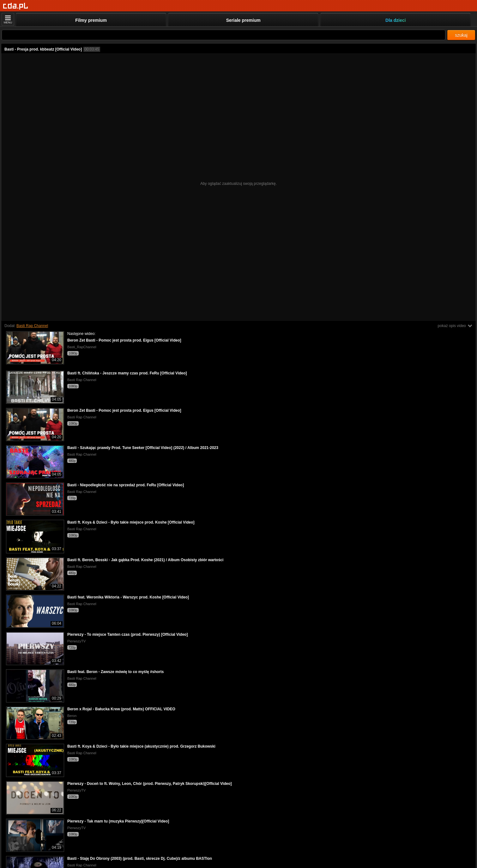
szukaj (461, 35)
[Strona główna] (16, 6)
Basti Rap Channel (32, 326)
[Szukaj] (223, 35)
